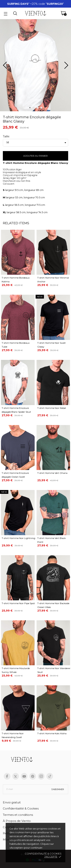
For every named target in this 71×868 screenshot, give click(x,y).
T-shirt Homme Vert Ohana (52, 473)
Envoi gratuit (12, 802)
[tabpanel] (35, 67)
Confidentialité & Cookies (21, 808)
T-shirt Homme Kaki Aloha (52, 733)
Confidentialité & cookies (43, 854)
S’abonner (58, 789)
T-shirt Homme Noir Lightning (18, 538)
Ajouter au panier (35, 156)
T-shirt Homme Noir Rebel (52, 408)
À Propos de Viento (17, 821)
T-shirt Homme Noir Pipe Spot (18, 603)
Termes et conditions (18, 815)
